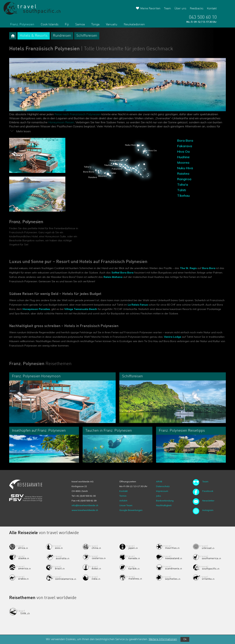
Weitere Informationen (163, 639)
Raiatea (183, 174)
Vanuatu (112, 25)
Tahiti (182, 190)
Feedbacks (197, 9)
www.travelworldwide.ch (85, 510)
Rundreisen (62, 36)
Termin (123, 496)
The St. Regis (188, 268)
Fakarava (185, 146)
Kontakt (212, 9)
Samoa (80, 25)
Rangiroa (184, 179)
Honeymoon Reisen (61, 122)
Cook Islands (50, 25)
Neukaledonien (134, 25)
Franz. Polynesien (22, 25)
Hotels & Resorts (34, 36)
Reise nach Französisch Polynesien (78, 114)
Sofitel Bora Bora (122, 273)
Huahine (183, 157)
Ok (185, 639)
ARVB (159, 481)
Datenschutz (163, 486)
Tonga (95, 25)
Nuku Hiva (185, 168)
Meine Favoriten (150, 9)
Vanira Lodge (172, 337)
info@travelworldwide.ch (85, 505)
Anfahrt (123, 501)
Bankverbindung (165, 501)
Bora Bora (185, 140)
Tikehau (183, 196)
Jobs (159, 496)
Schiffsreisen (87, 36)
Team (167, 9)
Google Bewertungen (131, 510)
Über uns (180, 9)
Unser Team (126, 505)
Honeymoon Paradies (36, 309)
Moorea (183, 163)
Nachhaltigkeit (164, 505)
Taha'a (183, 185)
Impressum (162, 491)
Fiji (67, 25)
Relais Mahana (113, 277)
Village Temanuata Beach (81, 309)
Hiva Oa (183, 152)
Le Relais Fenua (138, 305)
